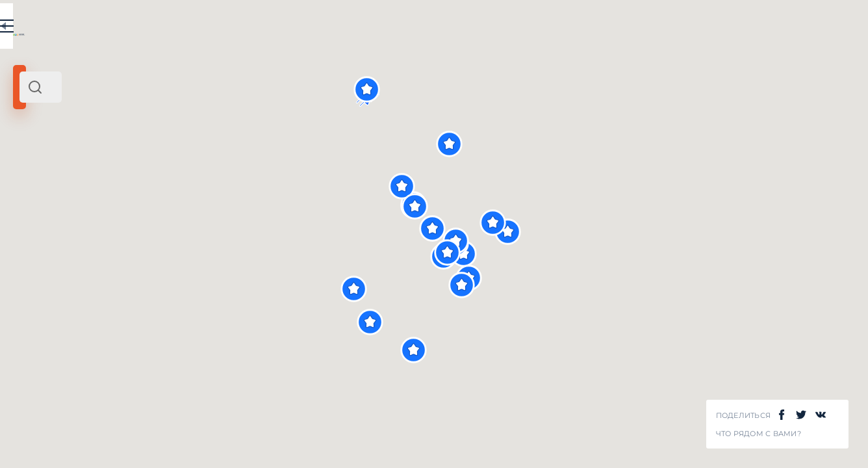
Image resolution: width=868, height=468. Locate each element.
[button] (686, 232)
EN (285, 29)
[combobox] (175, 87)
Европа (155, 181)
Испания (116, 181)
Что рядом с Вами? (759, 434)
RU (258, 29)
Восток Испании (55, 181)
